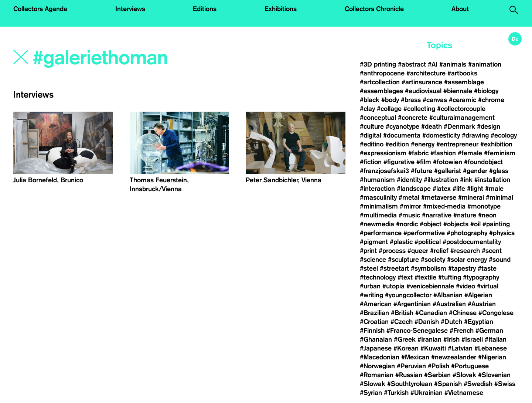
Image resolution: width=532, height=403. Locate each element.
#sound (500, 260)
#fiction (371, 162)
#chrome (491, 100)
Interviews (130, 9)
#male (494, 189)
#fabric (418, 153)
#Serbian (437, 375)
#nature (465, 215)
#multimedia (378, 215)
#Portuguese (470, 366)
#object (431, 224)
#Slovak (464, 375)
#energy (423, 144)
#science (373, 260)
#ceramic (463, 100)
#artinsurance (422, 82)
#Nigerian (492, 357)
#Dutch (451, 322)
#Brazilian (374, 313)
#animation (485, 64)
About (460, 9)
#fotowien (448, 162)
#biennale (458, 91)
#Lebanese (491, 348)
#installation (492, 180)
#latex (442, 189)
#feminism (500, 153)
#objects (456, 224)
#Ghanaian (376, 339)
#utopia (393, 286)
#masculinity (378, 197)
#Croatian (374, 322)
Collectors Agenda (40, 9)
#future (422, 171)
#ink (466, 180)
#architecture (426, 73)
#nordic (407, 224)
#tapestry (462, 268)
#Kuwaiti (433, 348)
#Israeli (472, 339)
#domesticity (441, 135)
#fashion (443, 153)
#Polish (439, 366)
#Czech (402, 322)
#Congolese (496, 313)
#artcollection (380, 82)
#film (424, 162)
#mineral (471, 197)
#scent (492, 251)
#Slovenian (494, 375)
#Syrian (371, 393)
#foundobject (483, 162)
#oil (475, 224)
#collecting (419, 109)
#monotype (484, 206)
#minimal (499, 197)
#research (465, 251)
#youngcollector (408, 295)
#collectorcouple (461, 109)
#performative (424, 233)
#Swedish (478, 384)
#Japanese (376, 348)
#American (376, 304)
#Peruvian (411, 366)
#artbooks (462, 73)
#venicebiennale (430, 286)
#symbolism (429, 268)
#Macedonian (380, 357)
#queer (418, 251)
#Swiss (505, 384)
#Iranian (429, 339)
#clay (367, 109)
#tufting (450, 277)
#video (465, 286)
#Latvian (460, 348)
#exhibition (496, 144)
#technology (378, 277)
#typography (481, 277)
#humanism (377, 180)
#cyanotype (403, 126)
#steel (369, 268)
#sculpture (403, 260)
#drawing (475, 135)
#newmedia (377, 224)
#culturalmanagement (462, 118)
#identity (409, 180)
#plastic (401, 242)
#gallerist (448, 171)
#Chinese (463, 313)
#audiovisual (423, 91)
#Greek (405, 339)
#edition (397, 144)
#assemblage (464, 82)
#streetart (394, 268)
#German (489, 331)
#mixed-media (444, 206)
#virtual (488, 286)
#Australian (449, 304)
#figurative (399, 162)
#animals (453, 64)
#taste (487, 268)
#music (409, 215)
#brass (411, 100)
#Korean (406, 348)
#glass (499, 171)
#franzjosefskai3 (384, 171)
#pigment (374, 242)
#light (475, 189)
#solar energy (467, 260)
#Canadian (431, 313)
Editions (205, 9)
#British (402, 313)
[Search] (132, 58)
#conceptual (378, 118)
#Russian (409, 375)
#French (462, 331)
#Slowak (373, 384)
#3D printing (378, 64)
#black (370, 100)
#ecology (504, 135)
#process (392, 251)
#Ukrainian (427, 393)
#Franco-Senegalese (417, 331)
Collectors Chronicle (374, 9)
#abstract (412, 64)
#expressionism (383, 153)
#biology (486, 91)
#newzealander (454, 357)
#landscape (414, 189)
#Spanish (448, 384)
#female (470, 153)
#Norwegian (377, 366)
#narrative (437, 215)
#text (405, 277)
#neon (487, 215)
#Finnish (372, 331)
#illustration (441, 180)
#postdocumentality (472, 242)
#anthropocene (382, 73)
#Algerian (478, 295)
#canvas (435, 100)
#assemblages (381, 91)
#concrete (413, 118)
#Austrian (482, 304)
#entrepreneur (457, 144)
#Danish (427, 322)
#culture (372, 126)
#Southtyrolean (410, 384)
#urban (370, 286)
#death (432, 126)
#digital (371, 135)
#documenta (402, 135)
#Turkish (396, 393)
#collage (389, 109)
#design (489, 126)
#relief (439, 251)
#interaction (377, 189)
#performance (381, 233)
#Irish (451, 339)
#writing (371, 295)
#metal (409, 197)
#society (433, 260)
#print (368, 251)
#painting (496, 224)
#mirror (410, 206)
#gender (475, 171)
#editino (372, 144)
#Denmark (459, 126)
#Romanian (377, 375)
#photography (467, 233)
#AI (433, 64)
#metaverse (439, 197)
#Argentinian (412, 304)
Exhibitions (281, 9)
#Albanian (448, 295)
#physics (502, 233)
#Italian (496, 339)
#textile (425, 277)
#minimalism (379, 206)
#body (390, 100)
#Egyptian (479, 322)
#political (428, 242)
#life (459, 189)
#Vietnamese (464, 393)
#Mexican (415, 357)
